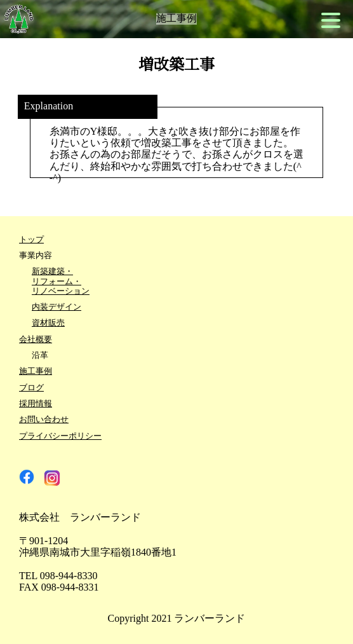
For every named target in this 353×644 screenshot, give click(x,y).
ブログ (31, 388)
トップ (31, 240)
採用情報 (36, 404)
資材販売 (48, 323)
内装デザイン (57, 307)
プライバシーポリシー (60, 436)
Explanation (49, 107)
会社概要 (36, 340)
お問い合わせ (44, 420)
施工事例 (36, 372)
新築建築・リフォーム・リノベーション (61, 282)
